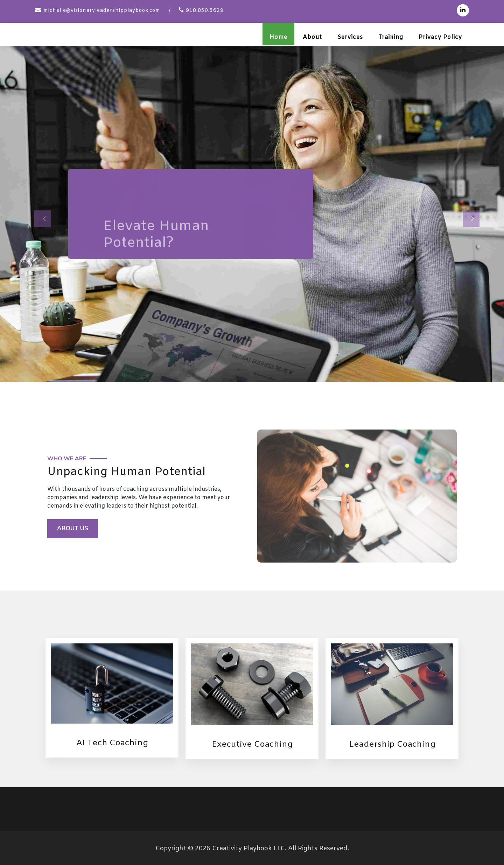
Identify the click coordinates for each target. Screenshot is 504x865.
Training (391, 37)
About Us (73, 527)
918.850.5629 (205, 11)
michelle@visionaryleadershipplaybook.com (102, 11)
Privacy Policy (440, 37)
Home (278, 37)
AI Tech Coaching (112, 742)
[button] (38, 213)
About (312, 37)
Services (350, 37)
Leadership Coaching (392, 744)
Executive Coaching (252, 744)
